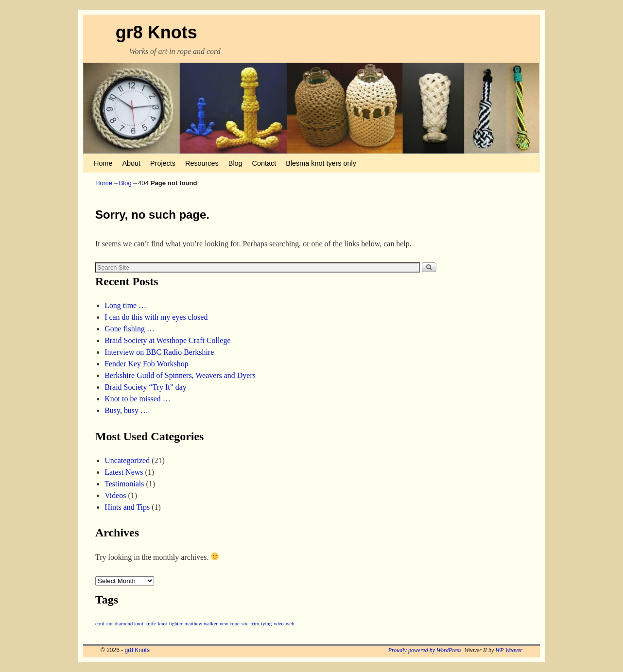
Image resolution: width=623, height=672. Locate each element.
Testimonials (124, 484)
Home (103, 163)
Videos (115, 495)
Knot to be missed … (138, 399)
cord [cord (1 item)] (100, 624)
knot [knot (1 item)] (163, 624)
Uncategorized (127, 460)
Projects (163, 163)
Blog (235, 163)
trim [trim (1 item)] (255, 624)
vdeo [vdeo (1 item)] (279, 624)
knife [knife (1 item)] (151, 624)
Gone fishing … (130, 329)
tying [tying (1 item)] (266, 624)
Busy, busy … (126, 410)
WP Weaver (509, 650)
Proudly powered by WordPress (425, 650)
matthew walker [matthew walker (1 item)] (201, 624)
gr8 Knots (156, 32)
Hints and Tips (127, 507)
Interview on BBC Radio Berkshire (159, 352)
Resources (202, 163)
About (131, 163)
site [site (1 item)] (245, 624)
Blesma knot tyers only (321, 163)
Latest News (124, 472)
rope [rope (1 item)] (235, 624)
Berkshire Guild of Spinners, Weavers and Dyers (180, 375)
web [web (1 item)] (290, 624)
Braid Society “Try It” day (146, 387)
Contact (264, 163)
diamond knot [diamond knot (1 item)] (129, 624)
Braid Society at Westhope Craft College (167, 340)
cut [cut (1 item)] (110, 624)
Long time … (125, 305)
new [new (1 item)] (224, 624)
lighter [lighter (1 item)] (176, 624)
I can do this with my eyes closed (156, 317)
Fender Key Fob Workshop (147, 364)
